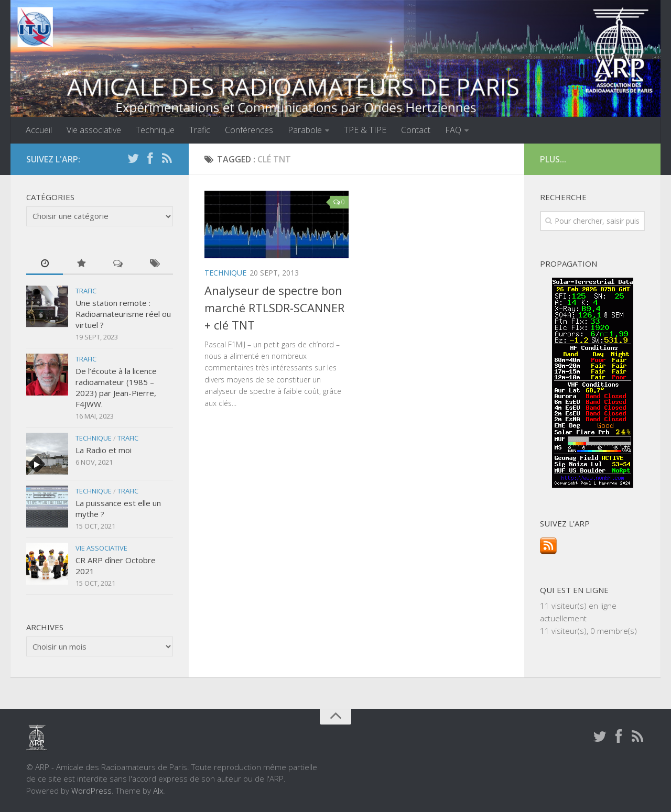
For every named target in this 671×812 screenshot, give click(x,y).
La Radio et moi (104, 450)
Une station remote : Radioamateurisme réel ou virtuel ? (123, 314)
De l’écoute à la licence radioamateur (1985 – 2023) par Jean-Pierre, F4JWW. (116, 387)
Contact (416, 130)
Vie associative (94, 130)
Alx (158, 791)
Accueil (39, 130)
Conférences (249, 130)
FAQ (453, 130)
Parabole (305, 130)
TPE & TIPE (365, 130)
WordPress (91, 791)
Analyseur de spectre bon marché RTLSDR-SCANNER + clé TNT (274, 308)
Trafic (200, 130)
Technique (155, 130)
